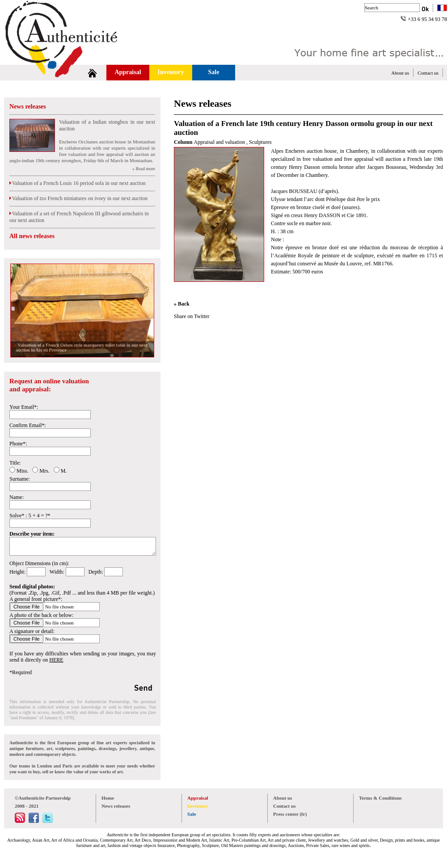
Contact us (428, 73)
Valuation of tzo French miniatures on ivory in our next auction (78, 198)
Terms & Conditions (380, 798)
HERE (56, 660)
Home (108, 798)
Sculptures (260, 142)
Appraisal (128, 72)
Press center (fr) (290, 814)
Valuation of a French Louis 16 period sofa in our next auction (78, 183)
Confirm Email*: (28, 425)
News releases (28, 107)
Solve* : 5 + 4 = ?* (30, 516)
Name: (17, 497)
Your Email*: (24, 407)
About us (400, 73)
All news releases (32, 236)
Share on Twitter (192, 316)
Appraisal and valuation (220, 142)
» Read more (144, 169)
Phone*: (18, 444)
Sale (214, 72)
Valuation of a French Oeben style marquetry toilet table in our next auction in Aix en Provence (82, 348)
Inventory (171, 72)
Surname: (20, 479)
